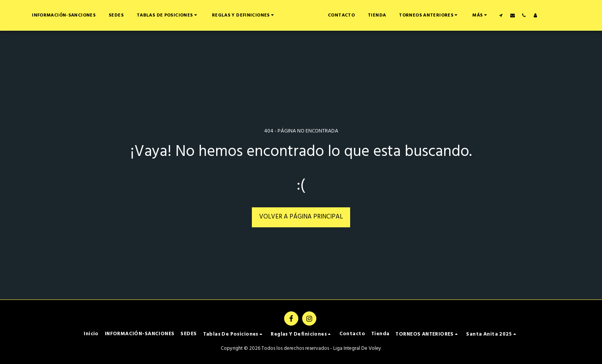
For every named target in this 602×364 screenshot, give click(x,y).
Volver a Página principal (301, 217)
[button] (218, 15)
